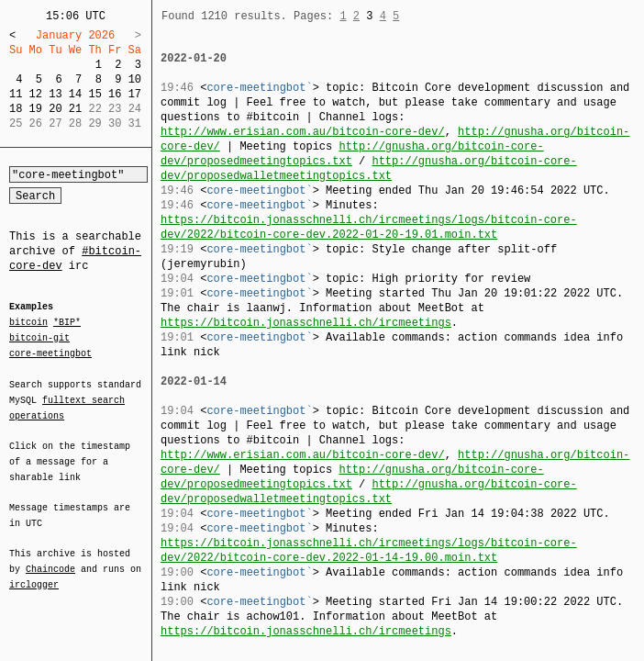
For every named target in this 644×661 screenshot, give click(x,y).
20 (55, 109)
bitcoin (28, 323)
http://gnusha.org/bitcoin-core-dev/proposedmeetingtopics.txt (352, 154)
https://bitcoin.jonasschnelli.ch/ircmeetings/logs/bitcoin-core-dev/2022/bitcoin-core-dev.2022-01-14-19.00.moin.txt (369, 550)
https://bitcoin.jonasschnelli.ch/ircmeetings (306, 323)
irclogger (34, 573)
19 (36, 109)
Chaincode (50, 558)
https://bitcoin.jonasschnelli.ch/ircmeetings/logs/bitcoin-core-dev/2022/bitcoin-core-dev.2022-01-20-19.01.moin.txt (369, 227)
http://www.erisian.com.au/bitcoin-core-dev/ (303, 132)
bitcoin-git (39, 338)
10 (135, 79)
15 (94, 94)
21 (75, 109)
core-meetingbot (50, 353)
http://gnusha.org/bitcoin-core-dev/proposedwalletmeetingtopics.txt (369, 168)
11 (16, 94)
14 (75, 94)
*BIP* (67, 323)
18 (16, 109)
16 (115, 94)
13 (55, 94)
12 (36, 94)
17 (135, 94)
